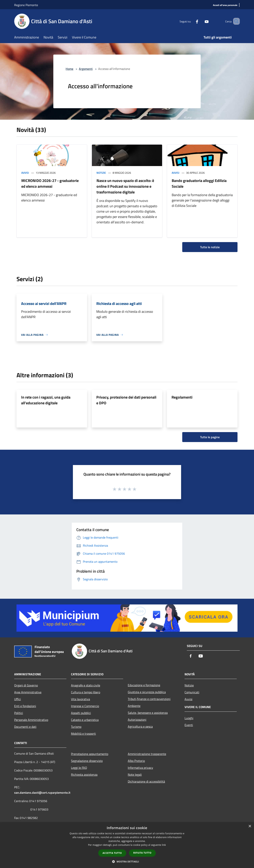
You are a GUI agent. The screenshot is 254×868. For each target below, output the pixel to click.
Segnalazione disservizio (87, 761)
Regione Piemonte (26, 5)
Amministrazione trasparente (147, 754)
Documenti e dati (25, 727)
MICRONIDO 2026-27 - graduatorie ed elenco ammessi (50, 183)
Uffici (18, 699)
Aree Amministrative (28, 692)
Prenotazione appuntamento (90, 754)
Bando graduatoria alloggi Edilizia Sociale (199, 183)
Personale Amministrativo (31, 720)
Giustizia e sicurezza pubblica (147, 692)
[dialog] (127, 845)
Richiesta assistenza (84, 775)
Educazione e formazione (144, 685)
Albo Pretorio (136, 761)
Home (69, 69)
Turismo (76, 727)
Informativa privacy (140, 768)
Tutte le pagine (210, 437)
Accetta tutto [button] (112, 853)
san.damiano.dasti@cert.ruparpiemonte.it (42, 793)
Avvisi (25, 173)
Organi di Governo (26, 685)
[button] (127, 861)
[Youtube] (201, 21)
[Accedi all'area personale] (225, 5)
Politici (19, 713)
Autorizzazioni (137, 720)
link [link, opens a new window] (164, 845)
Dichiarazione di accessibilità (146, 781)
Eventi (189, 725)
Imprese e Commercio (85, 706)
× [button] (250, 826)
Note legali (135, 775)
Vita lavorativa (80, 699)
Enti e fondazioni (25, 706)
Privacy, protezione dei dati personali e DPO (126, 400)
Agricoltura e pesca (140, 726)
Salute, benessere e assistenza (148, 713)
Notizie (101, 173)
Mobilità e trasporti (83, 734)
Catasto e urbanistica (85, 720)
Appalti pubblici (81, 713)
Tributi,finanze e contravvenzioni (149, 699)
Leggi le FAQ (79, 768)
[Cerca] (235, 21)
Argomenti (86, 69)
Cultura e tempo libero (86, 692)
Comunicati (192, 692)
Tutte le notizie (210, 247)
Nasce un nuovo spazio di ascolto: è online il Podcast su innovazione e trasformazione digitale (125, 186)
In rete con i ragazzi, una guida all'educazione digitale (46, 400)
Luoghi (189, 718)
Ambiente (134, 706)
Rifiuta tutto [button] (142, 853)
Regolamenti (182, 397)
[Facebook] (191, 21)
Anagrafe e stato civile (86, 685)
